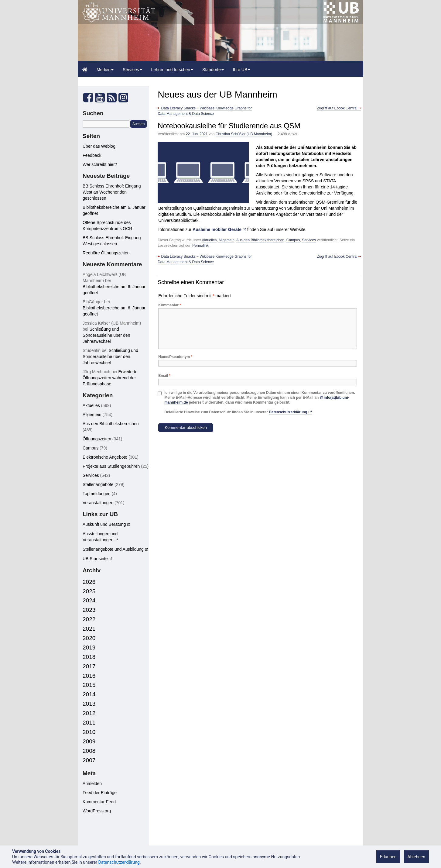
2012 (89, 713)
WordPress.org (97, 811)
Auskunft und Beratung (104, 524)
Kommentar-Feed (99, 802)
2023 (89, 610)
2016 (89, 676)
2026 (89, 582)
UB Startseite (95, 559)
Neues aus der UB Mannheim (217, 94)
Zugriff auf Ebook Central (339, 108)
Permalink (200, 246)
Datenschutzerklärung (288, 412)
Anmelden (92, 784)
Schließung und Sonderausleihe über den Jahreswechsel (106, 335)
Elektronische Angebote (105, 457)
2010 (89, 732)
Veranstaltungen (98, 503)
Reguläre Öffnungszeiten (106, 253)
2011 (89, 723)
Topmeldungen (97, 494)
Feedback (92, 155)
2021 (89, 629)
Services (132, 70)
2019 (89, 648)
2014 (89, 694)
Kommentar (170, 305)
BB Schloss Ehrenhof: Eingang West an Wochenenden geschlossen (112, 192)
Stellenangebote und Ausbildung (113, 549)
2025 (89, 591)
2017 (89, 666)
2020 (89, 638)
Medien (105, 70)
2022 (89, 619)
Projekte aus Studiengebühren (111, 466)
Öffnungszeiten (97, 439)
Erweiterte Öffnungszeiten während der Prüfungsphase (110, 378)
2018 (89, 657)
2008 (89, 751)
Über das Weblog (99, 146)
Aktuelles (209, 240)
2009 (89, 741)
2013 (89, 704)
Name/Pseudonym (175, 357)
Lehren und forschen (172, 70)
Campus (293, 240)
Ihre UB (242, 70)
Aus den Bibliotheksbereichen (260, 240)
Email (164, 376)
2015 (89, 685)
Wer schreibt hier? (100, 164)
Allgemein (226, 240)
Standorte (213, 70)
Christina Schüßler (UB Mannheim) (244, 134)
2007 (89, 760)
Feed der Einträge (100, 793)
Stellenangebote (98, 484)
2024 (89, 600)
